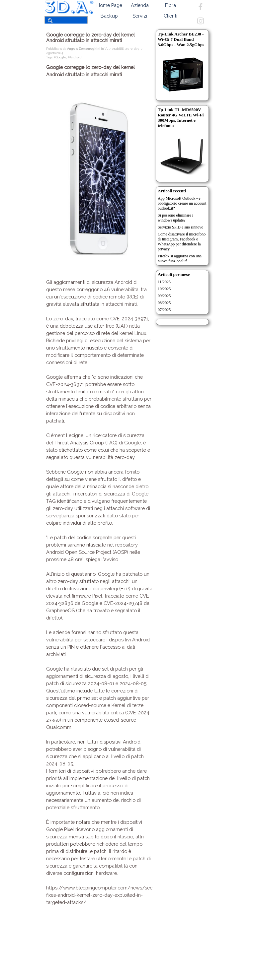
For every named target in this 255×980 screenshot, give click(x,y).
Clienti (170, 16)
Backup (109, 16)
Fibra (170, 5)
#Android (75, 57)
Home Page (109, 5)
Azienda (140, 5)
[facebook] (201, 7)
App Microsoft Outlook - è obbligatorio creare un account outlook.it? (182, 203)
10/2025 (164, 289)
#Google (60, 57)
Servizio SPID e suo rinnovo (180, 227)
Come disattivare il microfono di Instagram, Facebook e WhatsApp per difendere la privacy (182, 242)
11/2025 (164, 282)
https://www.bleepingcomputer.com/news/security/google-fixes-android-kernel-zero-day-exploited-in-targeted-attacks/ (114, 895)
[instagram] (201, 21)
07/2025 (164, 310)
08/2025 (164, 303)
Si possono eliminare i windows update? (175, 218)
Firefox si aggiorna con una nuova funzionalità (180, 259)
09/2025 (164, 296)
